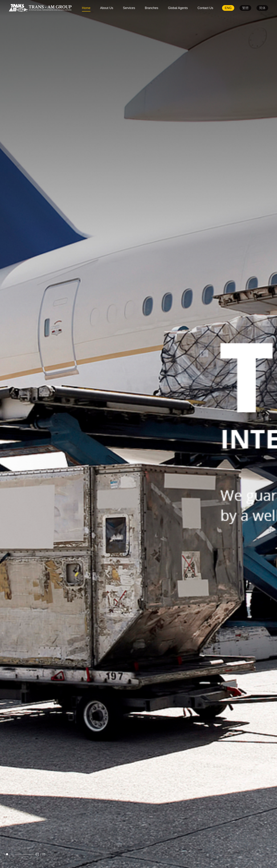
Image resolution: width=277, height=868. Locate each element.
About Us (107, 8)
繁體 (245, 8)
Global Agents (178, 8)
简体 (262, 8)
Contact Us (205, 8)
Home (86, 8)
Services (129, 8)
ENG (228, 8)
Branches (152, 8)
